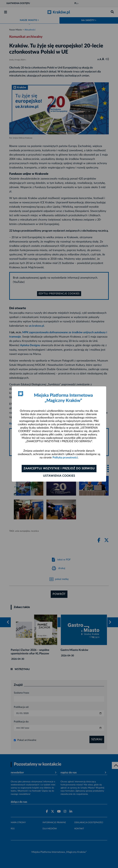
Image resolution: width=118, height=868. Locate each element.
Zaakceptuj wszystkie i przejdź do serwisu (59, 469)
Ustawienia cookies (59, 476)
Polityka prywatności (65, 458)
